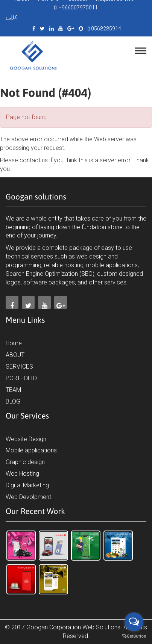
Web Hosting (22, 474)
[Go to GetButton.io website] (134, 636)
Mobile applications (31, 450)
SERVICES (19, 367)
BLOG (13, 401)
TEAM (13, 390)
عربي (12, 16)
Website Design (26, 439)
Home (14, 343)
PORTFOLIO (21, 378)
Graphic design (25, 462)
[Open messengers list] (134, 622)
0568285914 (106, 29)
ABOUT (15, 355)
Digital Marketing (27, 485)
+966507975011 (77, 8)
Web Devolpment (28, 497)
